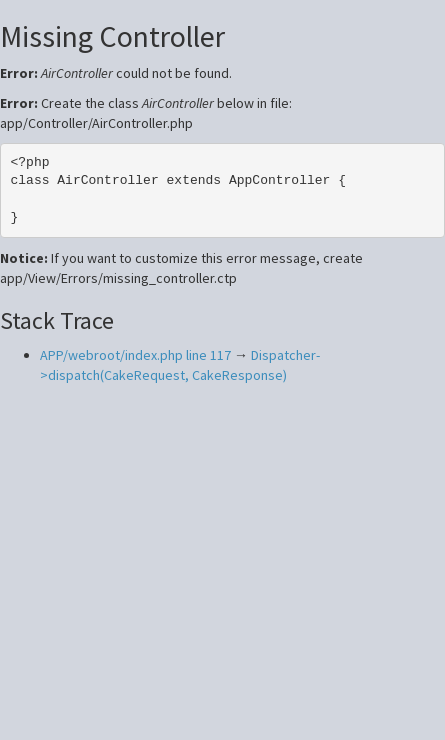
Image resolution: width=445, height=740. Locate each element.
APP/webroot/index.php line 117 (135, 355)
